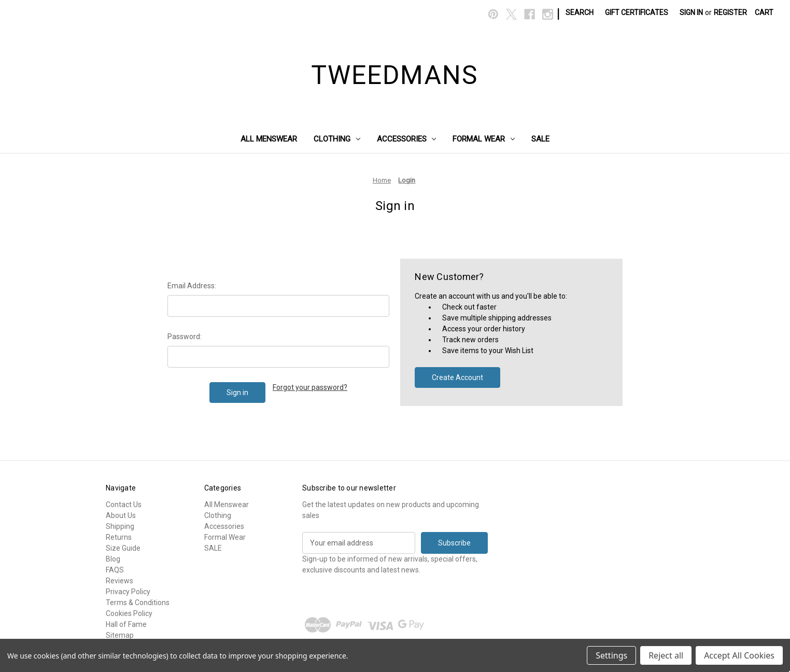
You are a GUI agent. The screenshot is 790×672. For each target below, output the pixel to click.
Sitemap (120, 635)
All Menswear (269, 139)
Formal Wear (484, 139)
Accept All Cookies (739, 655)
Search (580, 12)
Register (730, 12)
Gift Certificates (637, 12)
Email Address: (192, 286)
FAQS (115, 570)
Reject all (666, 655)
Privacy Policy (128, 592)
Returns (119, 537)
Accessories (407, 139)
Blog (113, 559)
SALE (540, 139)
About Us (121, 515)
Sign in (691, 12)
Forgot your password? (310, 387)
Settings (611, 655)
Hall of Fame (126, 624)
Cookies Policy (129, 613)
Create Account (457, 377)
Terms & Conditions (138, 603)
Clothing (337, 139)
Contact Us (124, 505)
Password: (185, 337)
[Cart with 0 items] (764, 13)
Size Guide (123, 548)
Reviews (119, 581)
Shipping (120, 526)
